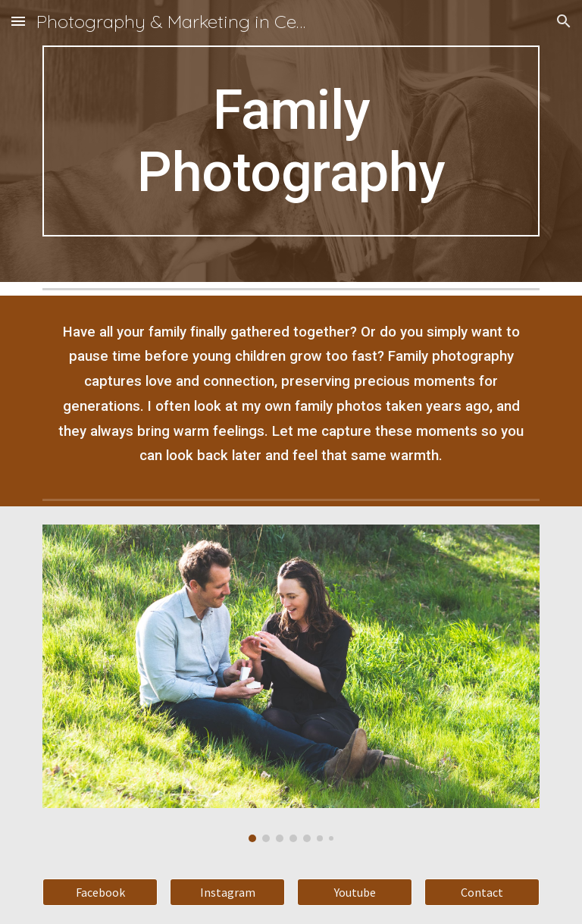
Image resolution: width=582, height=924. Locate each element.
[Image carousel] (291, 683)
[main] (291, 141)
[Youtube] (354, 892)
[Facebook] (100, 892)
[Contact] (482, 892)
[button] (18, 21)
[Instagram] (227, 892)
